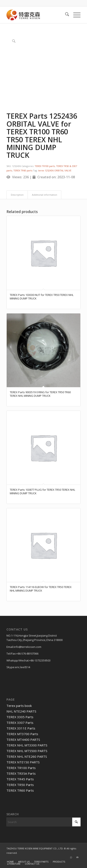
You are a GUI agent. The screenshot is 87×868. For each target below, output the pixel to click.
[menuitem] (65, 15)
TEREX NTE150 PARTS (23, 762)
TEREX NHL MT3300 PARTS (27, 745)
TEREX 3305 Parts (20, 717)
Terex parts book (19, 706)
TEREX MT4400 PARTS (23, 740)
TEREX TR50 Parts (20, 785)
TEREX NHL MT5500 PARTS (27, 751)
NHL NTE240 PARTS (21, 711)
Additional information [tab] (45, 195)
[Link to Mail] (77, 857)
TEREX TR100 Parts (21, 768)
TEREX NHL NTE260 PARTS (27, 756)
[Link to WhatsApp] (71, 857)
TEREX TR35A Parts (21, 773)
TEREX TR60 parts (23, 170)
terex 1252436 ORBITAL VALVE (55, 170)
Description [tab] (17, 195)
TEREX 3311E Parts (21, 728)
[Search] (65, 15)
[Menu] (75, 15)
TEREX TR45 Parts (20, 779)
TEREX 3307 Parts (20, 723)
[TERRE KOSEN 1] (36, 15)
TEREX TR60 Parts (20, 790)
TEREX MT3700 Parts (22, 734)
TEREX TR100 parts (45, 166)
